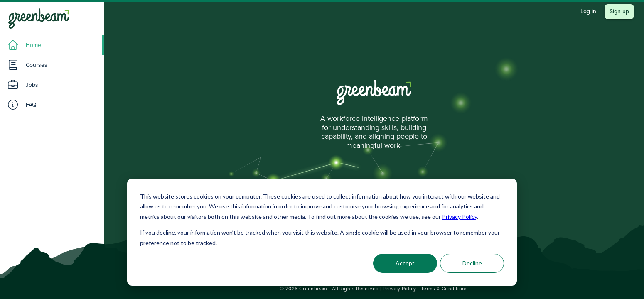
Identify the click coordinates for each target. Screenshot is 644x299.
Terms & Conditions (444, 289)
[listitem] (52, 45)
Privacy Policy (460, 217)
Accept (405, 263)
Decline (472, 263)
